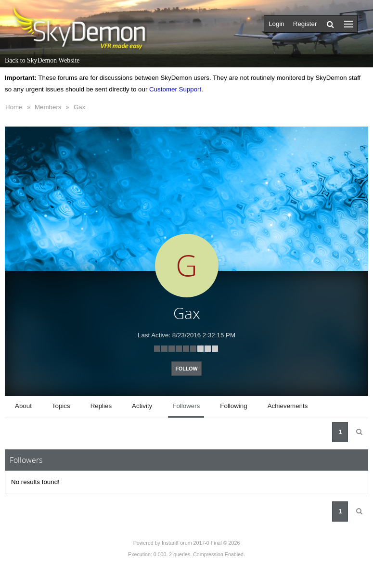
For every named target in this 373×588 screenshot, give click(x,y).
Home (14, 107)
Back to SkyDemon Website (42, 60)
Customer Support (175, 89)
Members (48, 107)
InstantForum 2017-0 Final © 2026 (201, 543)
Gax (79, 107)
